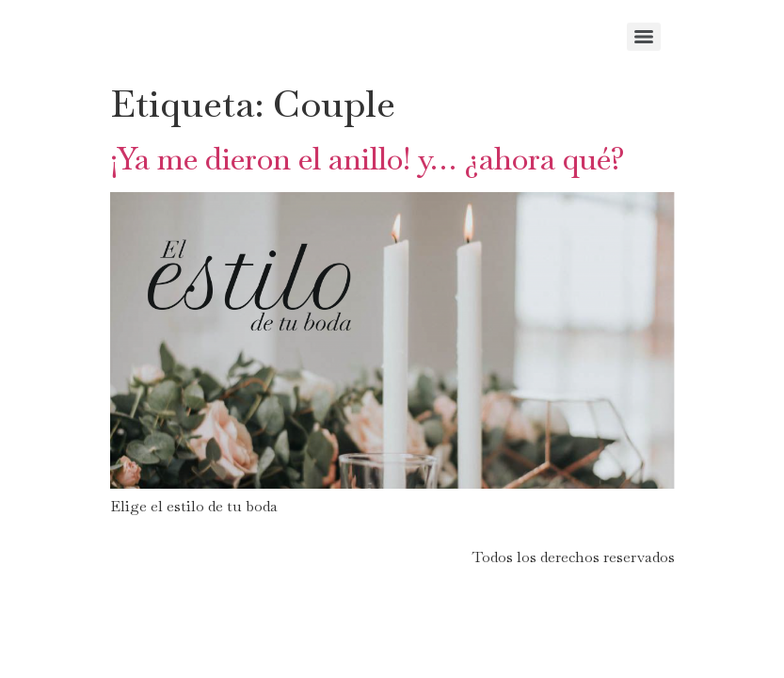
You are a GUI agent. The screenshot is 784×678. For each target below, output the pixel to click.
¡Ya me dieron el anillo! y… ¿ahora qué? (368, 159)
